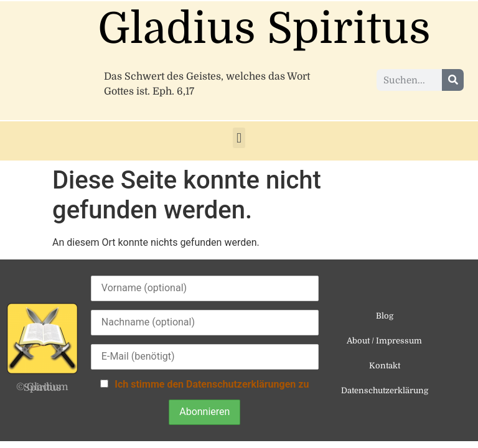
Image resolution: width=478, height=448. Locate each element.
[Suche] (453, 80)
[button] (239, 138)
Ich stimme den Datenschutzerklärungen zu (212, 384)
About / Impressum (384, 341)
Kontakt (385, 366)
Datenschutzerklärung (385, 390)
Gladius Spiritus (264, 29)
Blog (385, 316)
